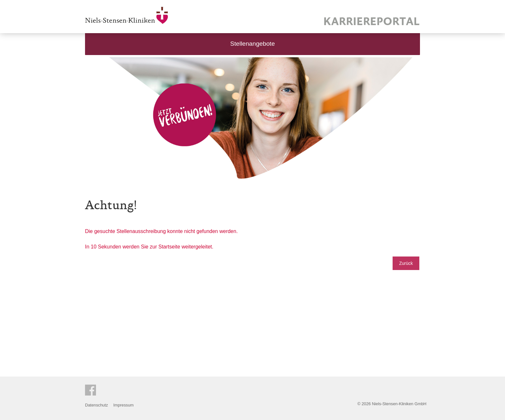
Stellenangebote (253, 44)
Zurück (406, 263)
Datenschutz (96, 405)
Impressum (124, 405)
